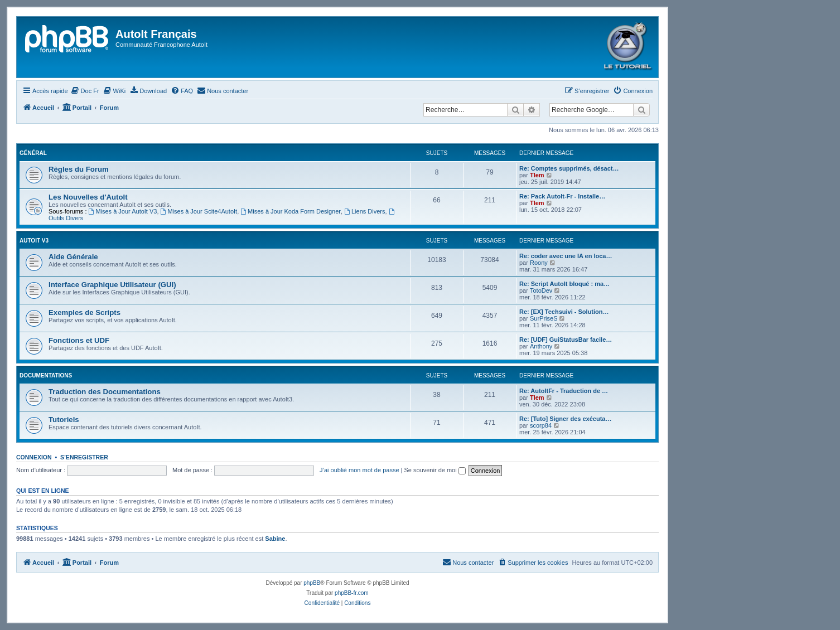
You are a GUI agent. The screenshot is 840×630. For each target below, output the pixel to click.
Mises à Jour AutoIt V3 (123, 211)
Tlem (537, 175)
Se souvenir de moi (435, 470)
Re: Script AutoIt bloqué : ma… (564, 284)
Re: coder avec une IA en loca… (566, 256)
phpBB (312, 583)
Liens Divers (365, 211)
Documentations (46, 375)
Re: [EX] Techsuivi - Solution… (564, 312)
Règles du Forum (79, 169)
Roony (539, 263)
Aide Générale (73, 257)
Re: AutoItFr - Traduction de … (564, 391)
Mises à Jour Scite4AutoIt (199, 211)
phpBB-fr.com (352, 593)
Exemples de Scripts (85, 312)
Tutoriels (64, 420)
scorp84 (541, 425)
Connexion (34, 457)
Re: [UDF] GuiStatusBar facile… (566, 340)
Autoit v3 (34, 241)
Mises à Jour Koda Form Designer (291, 211)
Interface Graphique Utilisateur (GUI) (112, 285)
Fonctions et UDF (79, 340)
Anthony (541, 346)
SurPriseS (544, 318)
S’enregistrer (84, 457)
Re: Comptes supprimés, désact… (569, 168)
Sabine (275, 539)
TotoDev (541, 290)
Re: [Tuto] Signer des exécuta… (565, 419)
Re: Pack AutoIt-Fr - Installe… (562, 196)
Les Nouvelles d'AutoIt (88, 197)
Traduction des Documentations (105, 392)
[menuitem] (85, 91)
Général (33, 153)
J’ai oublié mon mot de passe (359, 470)
